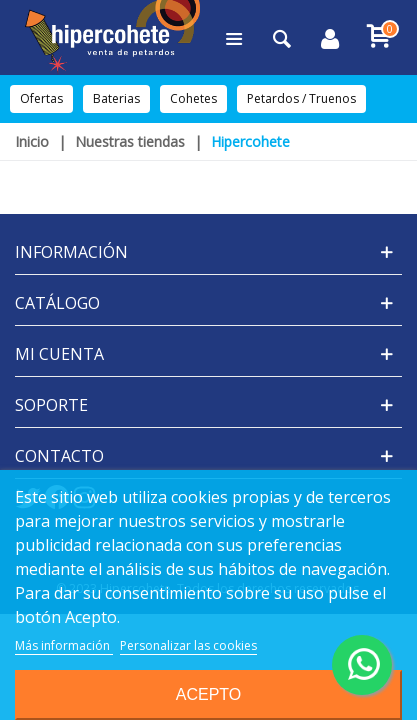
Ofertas (41, 98)
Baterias (116, 98)
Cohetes (193, 98)
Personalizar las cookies (188, 645)
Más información (64, 645)
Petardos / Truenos (301, 98)
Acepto (209, 694)
